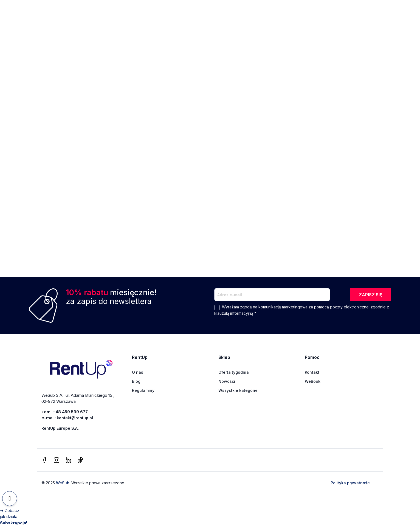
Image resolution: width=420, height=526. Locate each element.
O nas (138, 372)
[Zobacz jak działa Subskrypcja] (14, 517)
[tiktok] (80, 460)
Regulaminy (143, 390)
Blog (136, 381)
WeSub (63, 483)
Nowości (227, 381)
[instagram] (57, 460)
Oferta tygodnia (234, 372)
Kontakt (312, 372)
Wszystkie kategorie (238, 390)
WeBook (313, 381)
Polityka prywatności (351, 483)
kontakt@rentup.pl (75, 418)
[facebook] (44, 460)
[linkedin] (69, 460)
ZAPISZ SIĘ (371, 295)
